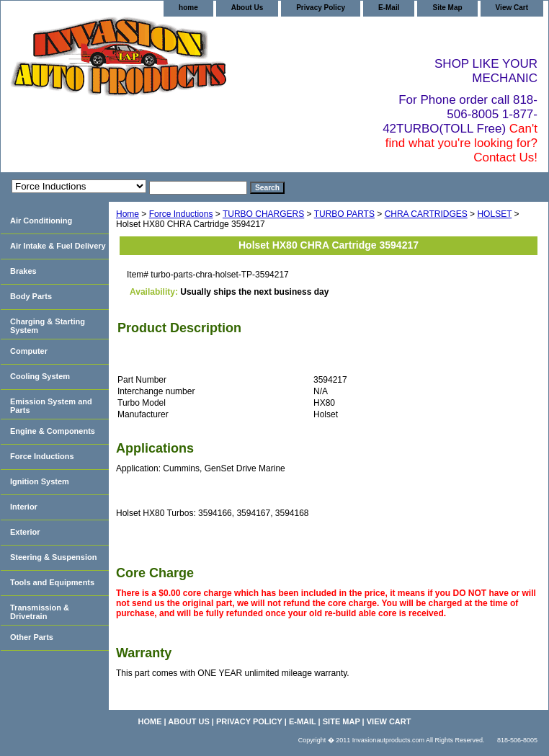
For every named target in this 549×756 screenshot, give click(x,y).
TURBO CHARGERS (263, 214)
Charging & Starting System (48, 326)
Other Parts (32, 637)
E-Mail (389, 8)
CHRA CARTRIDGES (426, 214)
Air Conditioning (41, 221)
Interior (24, 507)
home (188, 8)
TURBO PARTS (344, 214)
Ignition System (40, 481)
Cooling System (40, 376)
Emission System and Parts (51, 406)
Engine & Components (53, 431)
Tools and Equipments (52, 582)
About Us (247, 8)
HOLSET (494, 214)
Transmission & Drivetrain (40, 612)
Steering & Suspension (53, 557)
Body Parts (31, 296)
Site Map (447, 8)
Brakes (23, 271)
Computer (29, 351)
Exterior (25, 532)
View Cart (512, 8)
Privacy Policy (321, 8)
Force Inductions (181, 214)
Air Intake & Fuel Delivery (58, 246)
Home (128, 214)
